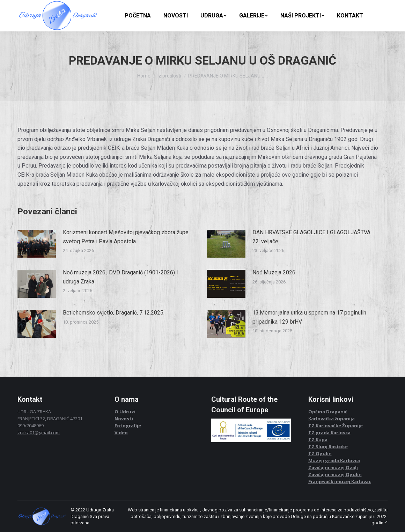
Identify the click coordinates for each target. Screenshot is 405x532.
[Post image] (37, 244)
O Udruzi (125, 412)
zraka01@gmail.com (39, 433)
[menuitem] (138, 16)
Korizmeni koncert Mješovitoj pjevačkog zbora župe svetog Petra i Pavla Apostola (126, 237)
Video (121, 433)
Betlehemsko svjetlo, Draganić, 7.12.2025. (114, 313)
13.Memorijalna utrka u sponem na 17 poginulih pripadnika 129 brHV (309, 317)
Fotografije (128, 426)
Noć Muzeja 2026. (274, 272)
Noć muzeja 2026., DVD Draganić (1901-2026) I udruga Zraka (120, 277)
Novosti (124, 419)
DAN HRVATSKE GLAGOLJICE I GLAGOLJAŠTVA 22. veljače (311, 237)
